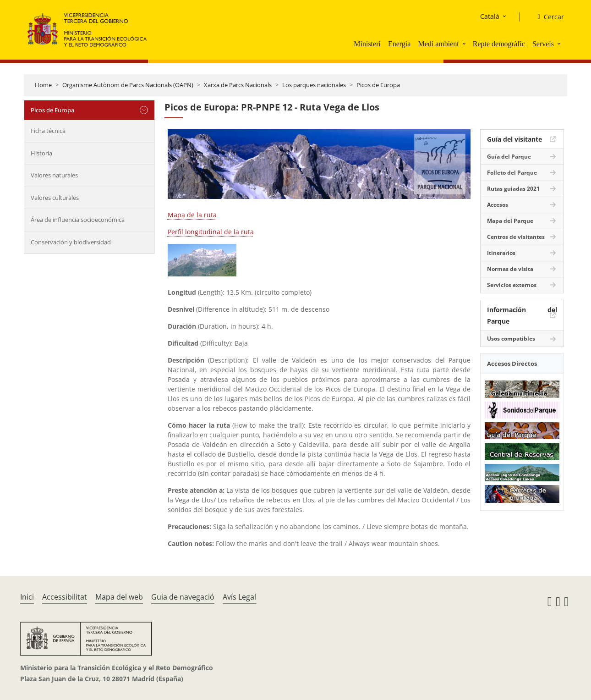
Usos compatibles (511, 339)
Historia (41, 153)
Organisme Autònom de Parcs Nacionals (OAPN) (128, 85)
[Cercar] (547, 17)
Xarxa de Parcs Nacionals (238, 85)
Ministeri (367, 44)
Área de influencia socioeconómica (78, 220)
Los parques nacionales (314, 85)
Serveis (543, 44)
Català (490, 16)
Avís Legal (239, 597)
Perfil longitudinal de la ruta (211, 232)
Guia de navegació (183, 597)
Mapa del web (119, 597)
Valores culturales (55, 198)
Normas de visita (510, 269)
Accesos (498, 205)
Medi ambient (438, 44)
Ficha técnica (48, 131)
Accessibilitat (65, 597)
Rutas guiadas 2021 (513, 189)
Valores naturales (54, 175)
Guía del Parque (509, 157)
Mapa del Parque (510, 221)
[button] (465, 44)
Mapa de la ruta (192, 215)
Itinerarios (501, 253)
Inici (27, 597)
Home (43, 85)
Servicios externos (512, 285)
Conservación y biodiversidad (71, 242)
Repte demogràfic (499, 44)
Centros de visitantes (516, 237)
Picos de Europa (378, 85)
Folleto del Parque (512, 173)
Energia (399, 44)
